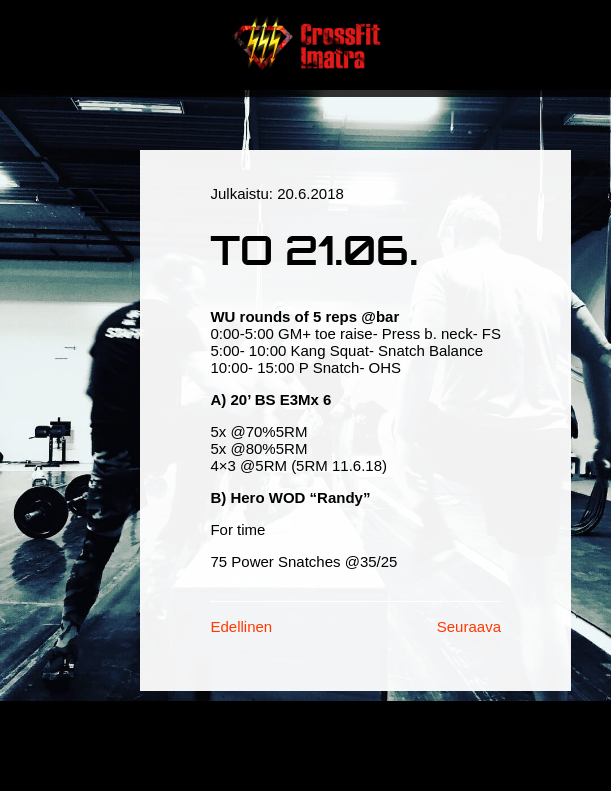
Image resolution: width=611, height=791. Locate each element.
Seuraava (469, 626)
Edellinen (241, 626)
